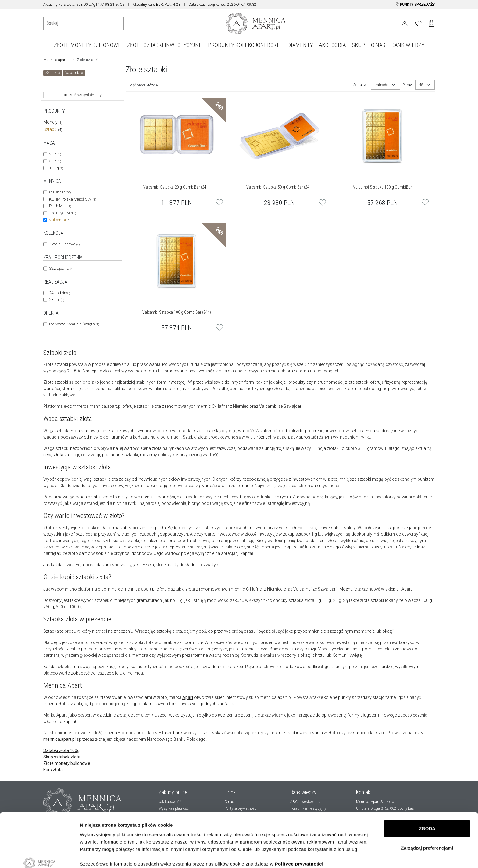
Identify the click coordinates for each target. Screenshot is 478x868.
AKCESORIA (332, 45)
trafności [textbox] (382, 85)
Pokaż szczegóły (98, 856)
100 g (56, 168)
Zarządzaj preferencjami (427, 802)
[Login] (405, 23)
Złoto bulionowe (64, 244)
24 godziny (61, 293)
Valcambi (60, 220)
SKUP (358, 45)
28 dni (57, 300)
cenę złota (53, 455)
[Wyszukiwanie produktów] (84, 23)
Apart (188, 697)
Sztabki (53, 129)
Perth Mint (60, 206)
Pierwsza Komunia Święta (74, 324)
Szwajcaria (61, 268)
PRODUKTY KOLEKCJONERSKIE (245, 45)
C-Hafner (60, 192)
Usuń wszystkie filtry (83, 95)
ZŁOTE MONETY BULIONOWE (87, 45)
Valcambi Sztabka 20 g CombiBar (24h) (177, 187)
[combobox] (385, 85)
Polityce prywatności (299, 818)
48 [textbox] (421, 85)
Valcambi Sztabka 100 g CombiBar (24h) (177, 312)
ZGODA (427, 782)
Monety (53, 122)
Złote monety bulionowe (67, 763)
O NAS (378, 45)
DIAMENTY (300, 45)
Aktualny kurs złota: (59, 5)
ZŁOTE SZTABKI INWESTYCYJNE (164, 45)
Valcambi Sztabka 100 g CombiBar (382, 187)
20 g (55, 154)
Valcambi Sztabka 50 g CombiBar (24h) (280, 187)
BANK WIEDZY (408, 45)
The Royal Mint (64, 213)
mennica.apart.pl (59, 739)
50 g (55, 161)
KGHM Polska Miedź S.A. (73, 199)
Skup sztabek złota (62, 757)
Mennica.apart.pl (57, 60)
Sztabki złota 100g (61, 750)
